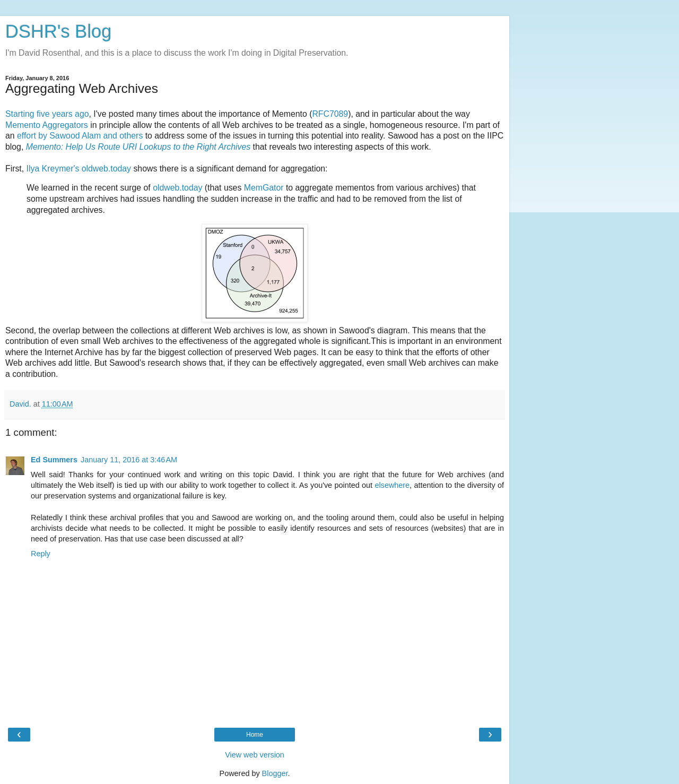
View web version (255, 755)
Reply (41, 554)
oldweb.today (177, 188)
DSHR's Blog (59, 31)
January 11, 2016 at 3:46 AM (129, 460)
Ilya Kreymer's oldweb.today (79, 169)
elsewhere (392, 485)
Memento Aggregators (47, 125)
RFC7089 (330, 114)
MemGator (264, 188)
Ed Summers (54, 460)
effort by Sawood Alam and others (80, 136)
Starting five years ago (47, 114)
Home (255, 735)
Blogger (275, 773)
